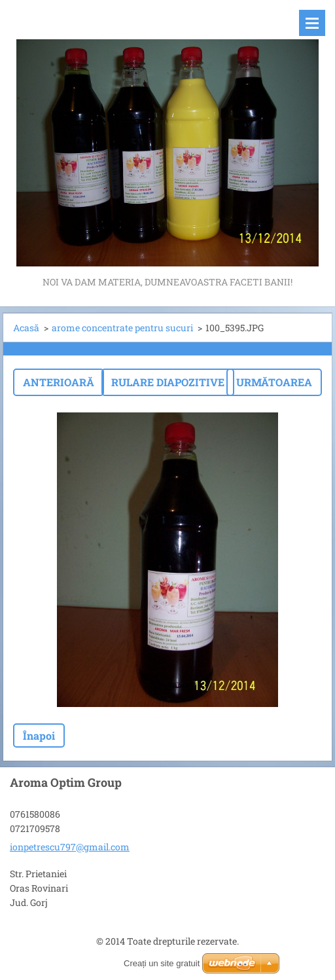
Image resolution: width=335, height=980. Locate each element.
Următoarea (274, 382)
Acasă (26, 328)
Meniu (312, 23)
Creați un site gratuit (162, 963)
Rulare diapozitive (168, 382)
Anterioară (59, 382)
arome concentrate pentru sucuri (122, 328)
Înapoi (39, 735)
